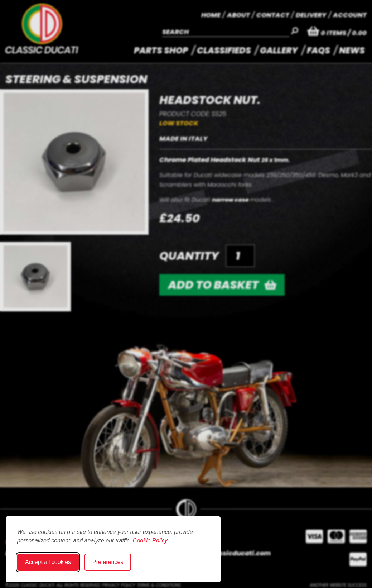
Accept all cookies (48, 562)
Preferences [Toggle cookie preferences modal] (108, 562)
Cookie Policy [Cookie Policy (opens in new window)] (150, 541)
